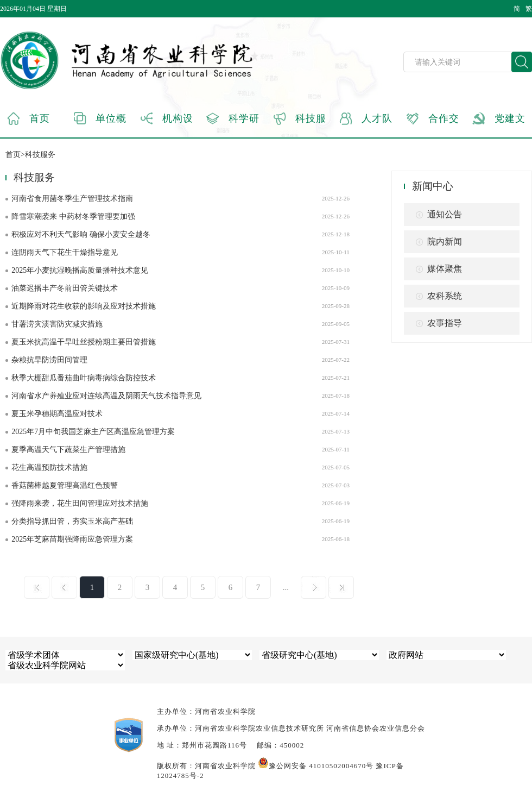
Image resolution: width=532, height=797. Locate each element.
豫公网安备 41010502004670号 (316, 766)
